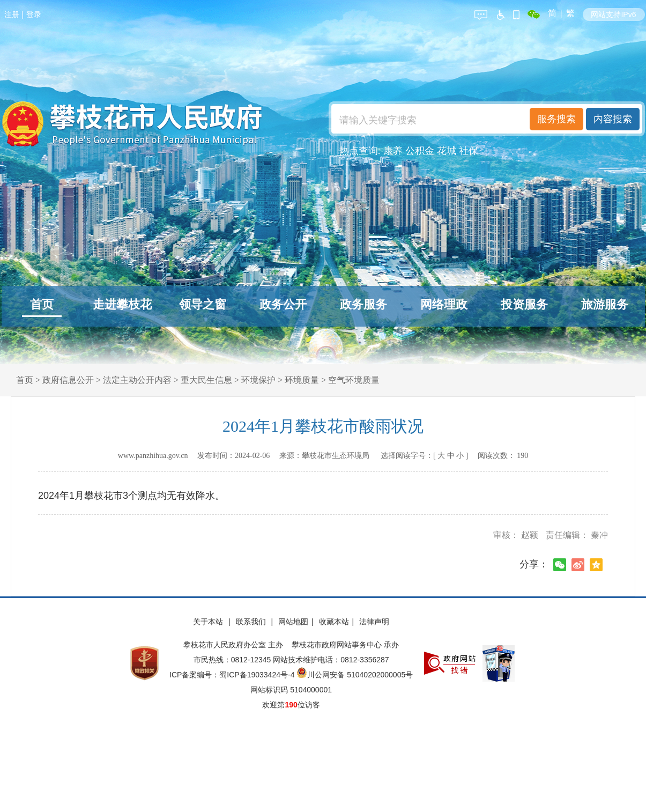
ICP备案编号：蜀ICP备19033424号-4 (233, 675)
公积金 (420, 151)
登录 (34, 14)
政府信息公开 (68, 380)
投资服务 (524, 304)
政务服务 (363, 304)
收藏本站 (334, 622)
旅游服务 (605, 304)
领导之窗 (203, 304)
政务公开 (283, 304)
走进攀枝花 (122, 304)
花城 (447, 151)
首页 (42, 304)
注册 (12, 14)
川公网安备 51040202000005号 (355, 675)
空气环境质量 (354, 380)
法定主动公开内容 (137, 380)
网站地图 (293, 622)
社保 (469, 151)
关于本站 (209, 622)
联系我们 (252, 622)
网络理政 (444, 304)
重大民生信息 (206, 380)
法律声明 (374, 622)
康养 (393, 151)
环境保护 (258, 380)
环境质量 (302, 380)
